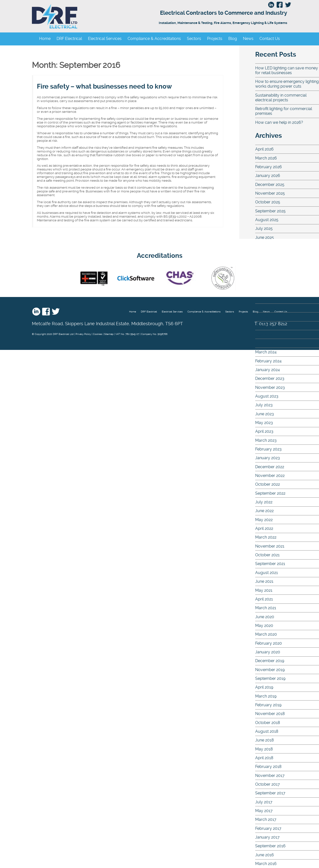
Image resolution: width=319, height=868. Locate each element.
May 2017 (264, 811)
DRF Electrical (104, 16)
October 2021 (267, 555)
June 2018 (264, 740)
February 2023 (268, 449)
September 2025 (270, 211)
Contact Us (270, 39)
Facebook (46, 311)
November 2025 (270, 193)
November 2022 (270, 476)
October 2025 (268, 202)
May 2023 (264, 423)
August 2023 (267, 396)
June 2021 (264, 581)
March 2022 (266, 537)
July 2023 (264, 405)
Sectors (194, 39)
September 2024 (270, 308)
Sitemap (109, 334)
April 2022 (264, 528)
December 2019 (270, 661)
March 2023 (266, 440)
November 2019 (270, 670)
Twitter (56, 311)
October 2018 (268, 723)
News (248, 39)
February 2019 (268, 705)
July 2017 (264, 802)
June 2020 (265, 617)
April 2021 (264, 599)
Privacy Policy (83, 334)
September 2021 (270, 564)
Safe (223, 278)
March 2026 (266, 158)
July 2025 (264, 228)
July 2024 (264, 326)
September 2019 (270, 678)
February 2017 (268, 828)
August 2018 (267, 731)
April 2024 (264, 343)
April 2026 (264, 149)
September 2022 (270, 493)
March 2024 (266, 352)
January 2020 (268, 652)
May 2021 (264, 590)
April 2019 (264, 687)
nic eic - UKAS (94, 278)
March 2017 (266, 819)
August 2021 (267, 573)
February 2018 (268, 767)
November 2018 (270, 714)
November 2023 (270, 387)
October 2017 (268, 784)
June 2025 (265, 237)
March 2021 (266, 608)
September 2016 (270, 846)
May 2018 (264, 749)
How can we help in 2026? (279, 122)
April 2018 (264, 758)
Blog (233, 39)
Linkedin (36, 311)
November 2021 (270, 546)
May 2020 (264, 626)
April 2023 (264, 431)
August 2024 (267, 317)
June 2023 (265, 414)
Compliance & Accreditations (154, 39)
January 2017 (267, 837)
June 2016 (265, 855)
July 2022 (264, 502)
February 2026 (269, 167)
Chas (179, 278)
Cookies (98, 334)
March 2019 (266, 696)
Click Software (136, 278)
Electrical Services (105, 39)
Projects (215, 39)
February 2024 (268, 361)
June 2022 (264, 511)
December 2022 (270, 467)
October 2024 (268, 299)
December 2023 (270, 378)
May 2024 (264, 335)
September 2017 (270, 793)
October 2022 (268, 484)
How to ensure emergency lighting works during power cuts (287, 84)
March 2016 (266, 864)
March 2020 (266, 634)
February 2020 (269, 643)
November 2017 (270, 776)
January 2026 (268, 176)
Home (45, 39)
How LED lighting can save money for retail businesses (287, 70)
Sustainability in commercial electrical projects (281, 98)
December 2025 (270, 185)
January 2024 (268, 370)
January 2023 (268, 458)
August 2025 (267, 220)
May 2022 (264, 520)
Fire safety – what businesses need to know (104, 86)
